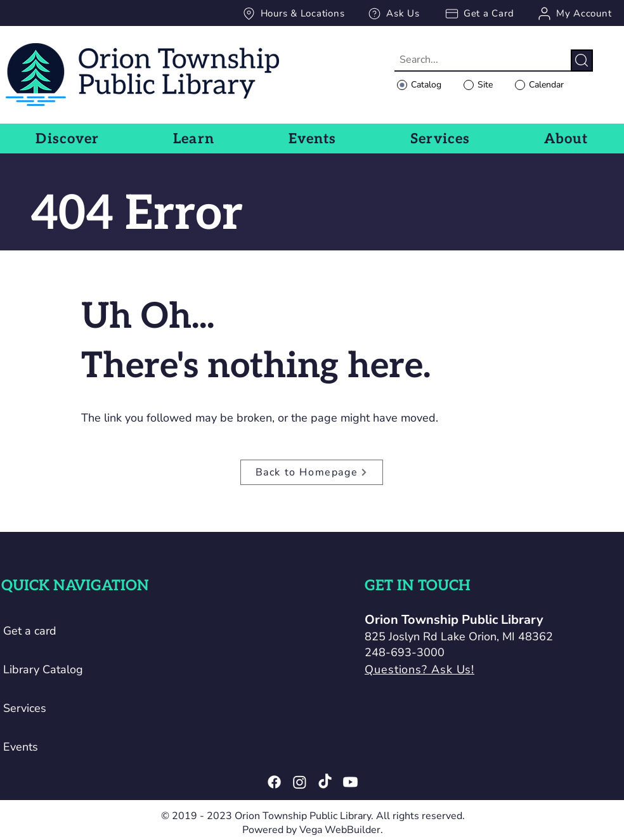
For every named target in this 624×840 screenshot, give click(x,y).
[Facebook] (274, 782)
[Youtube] (350, 782)
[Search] (582, 61)
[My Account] (574, 13)
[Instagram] (300, 782)
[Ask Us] (393, 13)
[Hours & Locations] (293, 13)
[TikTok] (325, 782)
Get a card (30, 631)
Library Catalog (43, 669)
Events (21, 747)
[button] (68, 139)
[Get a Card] (479, 13)
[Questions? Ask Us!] (463, 670)
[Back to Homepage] (312, 472)
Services (25, 708)
